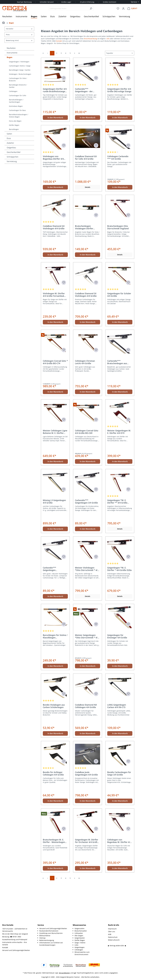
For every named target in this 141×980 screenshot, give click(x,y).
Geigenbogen (80, 947)
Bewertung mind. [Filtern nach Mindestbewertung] (19, 40)
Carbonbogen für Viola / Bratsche (18, 79)
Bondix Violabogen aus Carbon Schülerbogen (54, 746)
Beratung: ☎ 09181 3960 (12, 937)
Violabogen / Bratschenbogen (20, 74)
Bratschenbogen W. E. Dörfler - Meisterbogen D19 (54, 881)
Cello (76, 945)
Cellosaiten (79, 933)
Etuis (9, 138)
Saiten (9, 134)
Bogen (10, 57)
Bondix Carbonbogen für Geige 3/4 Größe (119, 813)
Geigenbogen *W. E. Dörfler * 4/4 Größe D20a (119, 609)
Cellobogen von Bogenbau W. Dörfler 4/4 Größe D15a (119, 881)
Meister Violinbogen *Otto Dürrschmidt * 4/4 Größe (87, 609)
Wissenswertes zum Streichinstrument (82, 953)
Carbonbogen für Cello (18, 95)
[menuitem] (54, 928)
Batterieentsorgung (47, 940)
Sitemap (42, 938)
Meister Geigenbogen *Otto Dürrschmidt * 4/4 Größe (87, 676)
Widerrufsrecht (114, 940)
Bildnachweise (45, 936)
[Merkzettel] (118, 9)
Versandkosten (64, 973)
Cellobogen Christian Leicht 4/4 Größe (85, 402)
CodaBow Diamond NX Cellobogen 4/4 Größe (86, 746)
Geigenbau (11, 148)
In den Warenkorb (55, 158)
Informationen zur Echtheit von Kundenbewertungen (51, 944)
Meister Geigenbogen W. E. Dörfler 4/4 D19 (119, 472)
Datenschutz (113, 937)
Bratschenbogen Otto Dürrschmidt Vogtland (118, 267)
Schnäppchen (13, 157)
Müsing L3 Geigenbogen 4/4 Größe (54, 541)
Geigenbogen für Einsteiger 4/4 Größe (117, 676)
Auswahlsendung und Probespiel (15, 939)
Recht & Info (114, 925)
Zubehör (10, 143)
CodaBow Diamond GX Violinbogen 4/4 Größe (54, 267)
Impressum (112, 929)
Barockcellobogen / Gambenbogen (16, 101)
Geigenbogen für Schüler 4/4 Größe (119, 335)
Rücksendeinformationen (49, 931)
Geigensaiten (79, 928)
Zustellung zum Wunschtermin (51, 933)
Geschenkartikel (14, 152)
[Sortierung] (120, 93)
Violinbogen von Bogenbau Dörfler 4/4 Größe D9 (53, 198)
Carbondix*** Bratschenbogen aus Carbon (117, 402)
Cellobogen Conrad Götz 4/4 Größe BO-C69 (87, 472)
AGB (110, 934)
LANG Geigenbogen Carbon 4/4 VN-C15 (117, 746)
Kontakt (59, 41)
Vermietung (12, 161)
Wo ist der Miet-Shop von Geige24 (15, 934)
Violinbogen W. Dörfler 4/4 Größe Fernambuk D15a (54, 335)
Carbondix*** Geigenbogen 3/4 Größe (86, 541)
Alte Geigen (79, 936)
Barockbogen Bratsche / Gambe (18, 86)
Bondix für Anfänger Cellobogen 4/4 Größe (53, 813)
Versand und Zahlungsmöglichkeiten (16, 950)
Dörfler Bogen (14, 125)
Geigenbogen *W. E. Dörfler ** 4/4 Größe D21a (117, 541)
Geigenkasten (80, 938)
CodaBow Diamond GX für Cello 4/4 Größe (86, 198)
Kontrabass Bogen (16, 106)
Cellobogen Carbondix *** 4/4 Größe (118, 198)
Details (88, 227)
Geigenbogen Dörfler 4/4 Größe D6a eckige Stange (119, 130)
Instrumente (12, 53)
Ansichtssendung (91, 39)
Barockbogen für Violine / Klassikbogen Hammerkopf (55, 676)
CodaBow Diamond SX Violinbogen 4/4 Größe (86, 335)
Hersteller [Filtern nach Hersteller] (19, 29)
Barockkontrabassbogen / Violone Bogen (19, 116)
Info (108, 39)
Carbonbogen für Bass (17, 110)
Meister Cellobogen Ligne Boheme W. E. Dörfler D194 (55, 472)
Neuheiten (11, 48)
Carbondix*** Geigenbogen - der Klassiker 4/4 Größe (84, 130)
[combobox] (68, 8)
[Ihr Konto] (123, 9)
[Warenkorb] (132, 8)
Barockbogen (14, 129)
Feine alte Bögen (15, 121)
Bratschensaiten (81, 931)
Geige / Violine (80, 943)
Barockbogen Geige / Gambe (20, 70)
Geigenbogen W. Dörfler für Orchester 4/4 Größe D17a (87, 881)
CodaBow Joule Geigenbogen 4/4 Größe (86, 813)
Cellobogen (13, 91)
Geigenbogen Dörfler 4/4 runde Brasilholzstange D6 (55, 130)
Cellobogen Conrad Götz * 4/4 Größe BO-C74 (55, 402)
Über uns (112, 932)
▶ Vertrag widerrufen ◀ (117, 946)
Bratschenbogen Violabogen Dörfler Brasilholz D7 (84, 267)
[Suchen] (91, 8)
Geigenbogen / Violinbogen (19, 62)
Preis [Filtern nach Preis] (19, 35)
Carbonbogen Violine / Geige (20, 66)
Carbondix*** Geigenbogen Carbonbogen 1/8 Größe (54, 609)
